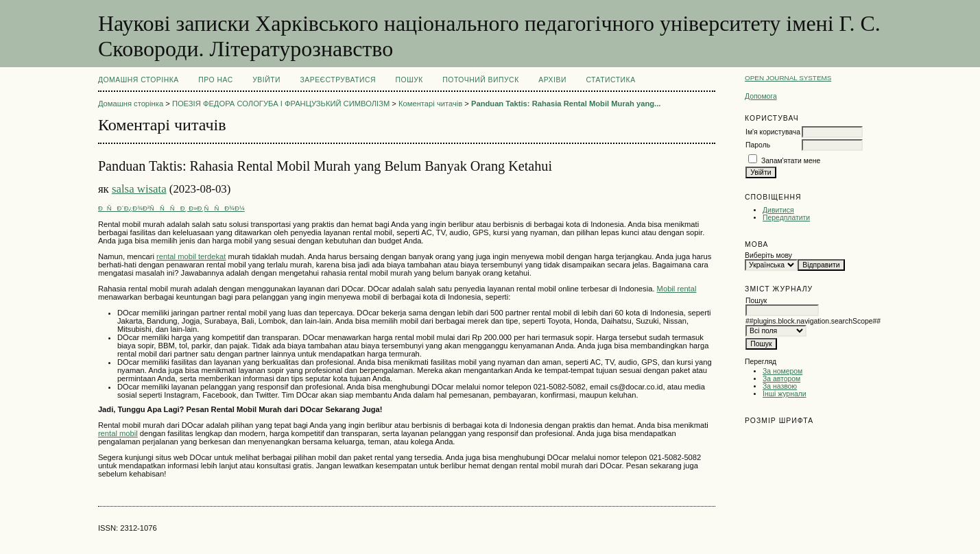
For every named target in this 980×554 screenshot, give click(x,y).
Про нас (216, 80)
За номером (782, 371)
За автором (781, 379)
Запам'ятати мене (791, 161)
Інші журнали (784, 394)
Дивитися (778, 210)
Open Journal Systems (788, 78)
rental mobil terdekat (191, 256)
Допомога (761, 96)
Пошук (409, 80)
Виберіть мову (768, 255)
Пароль (758, 145)
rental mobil (118, 433)
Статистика (610, 80)
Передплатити (786, 218)
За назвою (780, 386)
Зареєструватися (338, 80)
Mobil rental (677, 289)
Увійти (266, 80)
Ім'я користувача (773, 132)
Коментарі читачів (430, 104)
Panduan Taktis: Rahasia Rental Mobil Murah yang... (566, 104)
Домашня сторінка (139, 80)
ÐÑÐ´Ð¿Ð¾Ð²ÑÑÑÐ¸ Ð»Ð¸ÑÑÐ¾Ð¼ (171, 208)
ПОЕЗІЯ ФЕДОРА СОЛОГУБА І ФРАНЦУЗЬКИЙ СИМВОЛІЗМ (281, 104)
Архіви (552, 80)
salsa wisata (139, 189)
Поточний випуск (480, 80)
